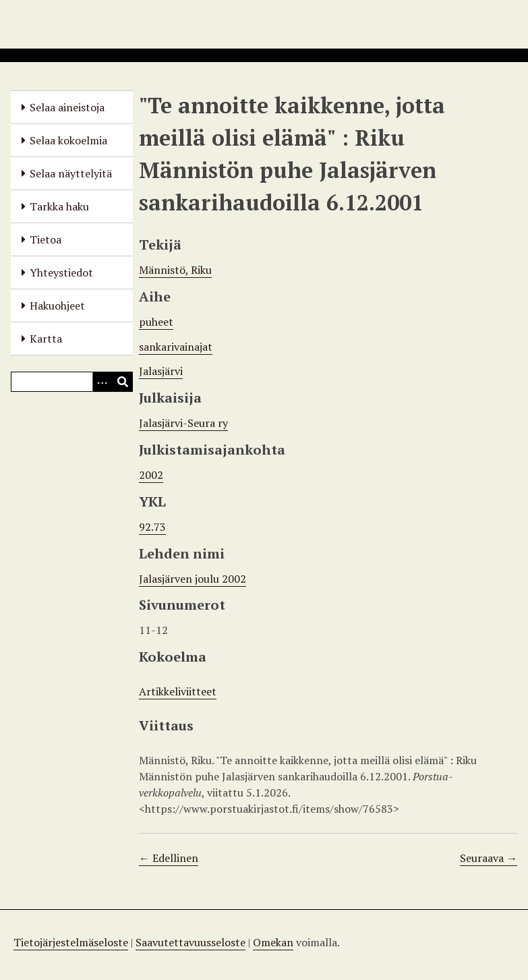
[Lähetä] (123, 382)
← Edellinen (169, 858)
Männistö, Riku (175, 270)
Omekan (273, 942)
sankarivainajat (176, 347)
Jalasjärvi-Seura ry (183, 423)
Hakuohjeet (57, 306)
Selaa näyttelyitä (71, 173)
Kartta (46, 339)
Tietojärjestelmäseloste (71, 942)
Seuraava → (489, 858)
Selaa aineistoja (67, 107)
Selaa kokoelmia (68, 140)
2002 (151, 475)
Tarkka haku (59, 206)
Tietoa (46, 239)
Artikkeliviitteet (178, 691)
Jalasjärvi (161, 371)
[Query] (72, 382)
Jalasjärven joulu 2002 (193, 579)
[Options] (102, 382)
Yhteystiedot (61, 272)
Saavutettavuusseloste (190, 942)
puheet (156, 322)
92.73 (152, 527)
